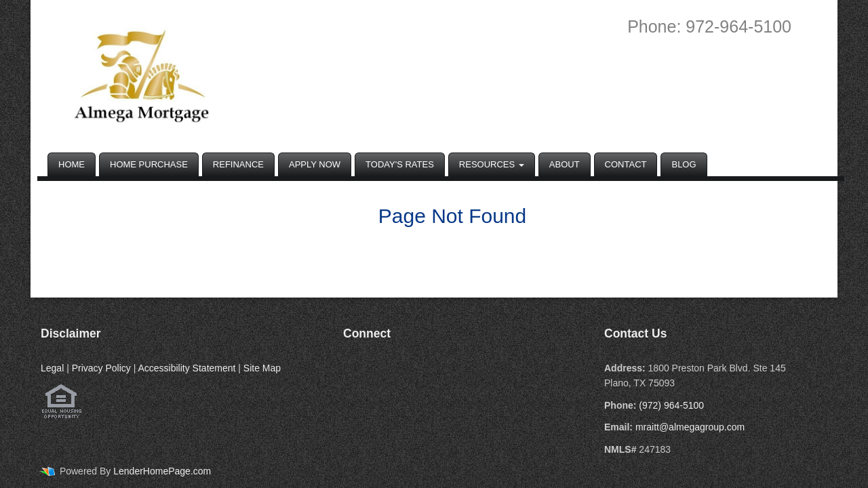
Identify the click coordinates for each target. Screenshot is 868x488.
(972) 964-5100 (671, 405)
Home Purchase (149, 164)
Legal (52, 368)
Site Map (262, 368)
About (565, 164)
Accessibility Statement (186, 368)
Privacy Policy (101, 368)
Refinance (238, 164)
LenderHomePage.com (162, 471)
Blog (684, 164)
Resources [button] (492, 164)
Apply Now (315, 164)
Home (72, 164)
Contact (626, 164)
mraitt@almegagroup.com (690, 427)
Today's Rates (400, 164)
